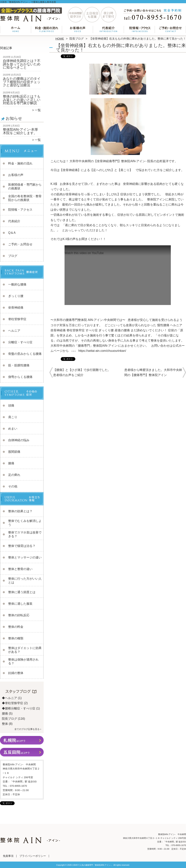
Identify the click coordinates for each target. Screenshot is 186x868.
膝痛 (11, 463)
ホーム (16, 30)
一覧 (38, 110)
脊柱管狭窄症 (17, 319)
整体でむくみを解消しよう (25, 523)
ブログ (13, 256)
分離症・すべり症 (20, 342)
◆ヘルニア (9, 698)
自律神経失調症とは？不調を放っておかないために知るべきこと (22, 64)
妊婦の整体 (16, 673)
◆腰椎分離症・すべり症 (19, 708)
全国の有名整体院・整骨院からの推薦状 (25, 198)
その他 (13, 486)
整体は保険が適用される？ (23, 661)
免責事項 (8, 856)
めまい (13, 429)
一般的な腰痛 (17, 284)
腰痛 (5, 714)
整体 (5, 724)
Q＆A (12, 233)
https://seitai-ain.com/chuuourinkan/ (102, 351)
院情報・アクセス (139, 30)
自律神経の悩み (19, 440)
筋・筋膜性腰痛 (19, 365)
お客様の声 (78, 30)
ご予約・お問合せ (170, 30)
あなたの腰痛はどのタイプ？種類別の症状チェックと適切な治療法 (22, 82)
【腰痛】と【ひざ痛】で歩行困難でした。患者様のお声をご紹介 (82, 372)
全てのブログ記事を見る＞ (28, 729)
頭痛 (11, 405)
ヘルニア (14, 331)
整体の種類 (16, 638)
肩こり (13, 417)
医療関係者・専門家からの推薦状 (25, 187)
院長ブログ (77, 39)
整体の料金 (16, 627)
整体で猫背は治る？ (22, 546)
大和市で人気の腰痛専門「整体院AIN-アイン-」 (92, 865)
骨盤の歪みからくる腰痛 (25, 354)
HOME (60, 39)
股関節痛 (14, 452)
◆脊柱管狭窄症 (13, 703)
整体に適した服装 (20, 604)
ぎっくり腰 (16, 296)
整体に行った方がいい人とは (25, 581)
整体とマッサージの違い (25, 557)
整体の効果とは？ (20, 511)
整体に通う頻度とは (22, 592)
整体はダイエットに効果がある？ (25, 650)
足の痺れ (14, 475)
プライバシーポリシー (33, 856)
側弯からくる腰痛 (20, 377)
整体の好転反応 (19, 615)
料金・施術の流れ (47, 30)
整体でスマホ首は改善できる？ (25, 534)
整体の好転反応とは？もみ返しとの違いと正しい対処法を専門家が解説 (22, 100)
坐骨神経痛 (16, 308)
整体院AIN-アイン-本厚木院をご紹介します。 (20, 131)
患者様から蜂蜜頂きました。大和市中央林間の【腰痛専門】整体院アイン (153, 372)
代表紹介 (108, 30)
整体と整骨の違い (20, 569)
